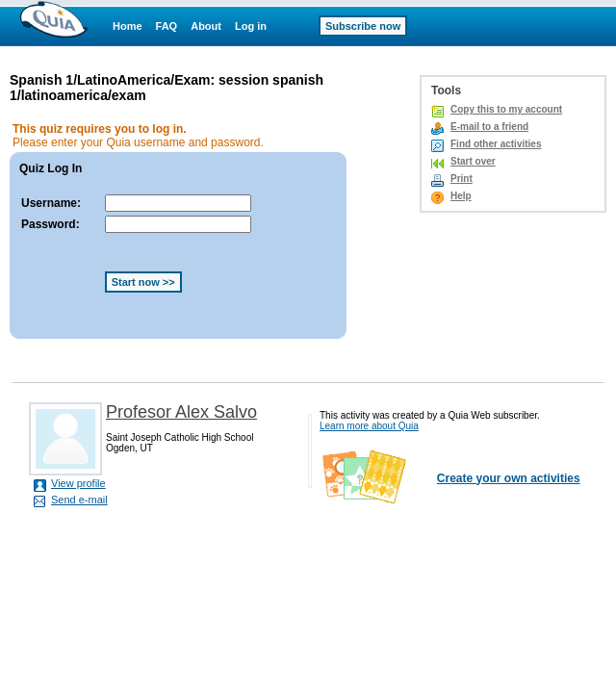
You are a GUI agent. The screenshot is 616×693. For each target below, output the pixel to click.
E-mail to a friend (489, 127)
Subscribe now (363, 26)
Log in (251, 26)
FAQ (167, 26)
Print (462, 179)
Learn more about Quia (369, 426)
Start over (473, 161)
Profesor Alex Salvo (181, 412)
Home (128, 26)
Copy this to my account (506, 109)
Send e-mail (79, 500)
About (206, 26)
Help (461, 196)
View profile (78, 483)
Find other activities (496, 144)
